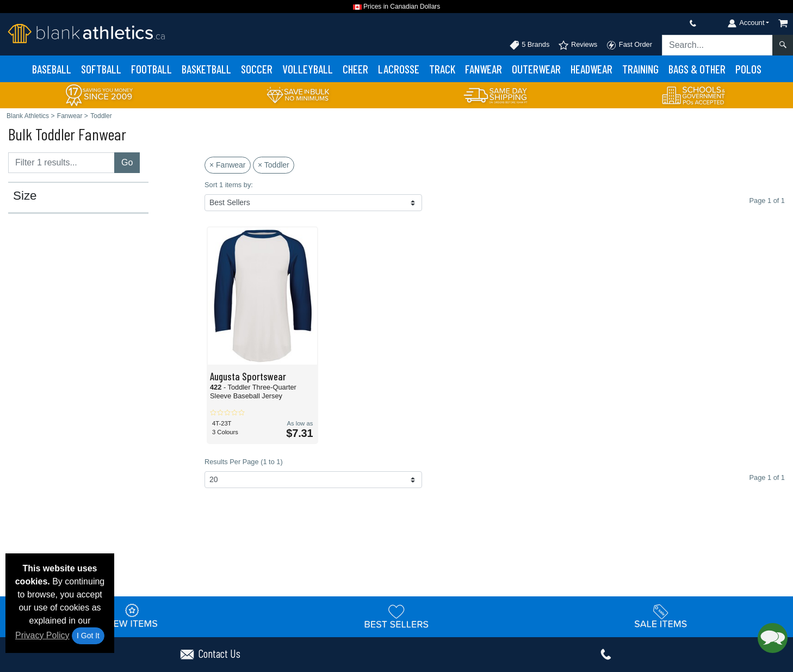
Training (640, 69)
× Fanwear (228, 165)
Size (25, 196)
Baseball (52, 69)
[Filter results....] (61, 163)
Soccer (257, 69)
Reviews (578, 45)
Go (127, 162)
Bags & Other (697, 69)
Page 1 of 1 (767, 477)
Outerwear (536, 69)
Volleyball (308, 69)
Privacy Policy (42, 635)
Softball (101, 69)
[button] (773, 638)
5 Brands (529, 45)
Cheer (355, 69)
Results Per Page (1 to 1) (244, 462)
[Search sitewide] (717, 45)
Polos (748, 69)
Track (442, 69)
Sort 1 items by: (229, 185)
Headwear (591, 69)
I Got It (88, 636)
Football (151, 69)
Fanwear (484, 69)
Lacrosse (399, 69)
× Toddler (274, 165)
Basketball (206, 69)
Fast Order (629, 45)
